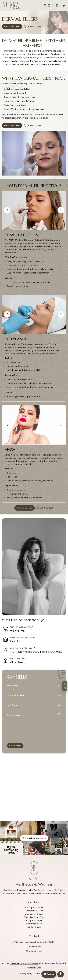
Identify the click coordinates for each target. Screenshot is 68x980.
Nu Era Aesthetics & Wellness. (24, 963)
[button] (7, 210)
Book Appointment (12, 26)
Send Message (15, 746)
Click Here (16, 662)
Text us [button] (49, 974)
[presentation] (27, 735)
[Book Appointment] (49, 6)
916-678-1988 (33, 26)
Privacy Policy (26, 973)
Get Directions (34, 947)
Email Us (15, 641)
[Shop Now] (57, 6)
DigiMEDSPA (35, 967)
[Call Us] (45, 6)
